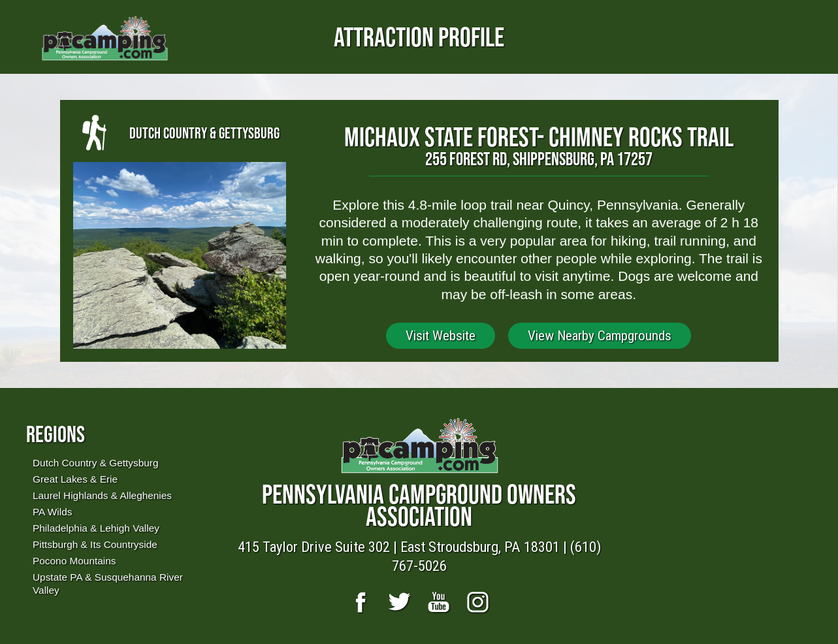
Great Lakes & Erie (75, 479)
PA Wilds (52, 512)
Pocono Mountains (74, 561)
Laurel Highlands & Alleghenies (102, 495)
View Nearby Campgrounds (600, 336)
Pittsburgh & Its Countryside (95, 544)
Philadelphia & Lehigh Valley (96, 528)
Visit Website (441, 336)
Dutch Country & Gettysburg (95, 463)
